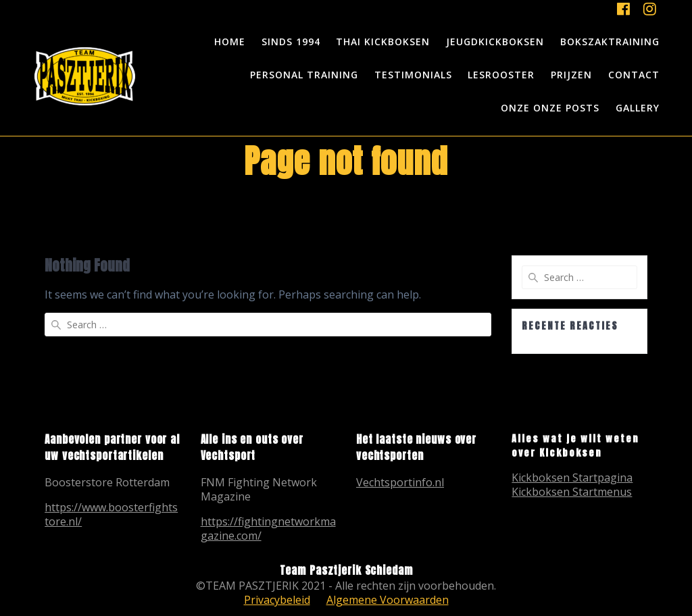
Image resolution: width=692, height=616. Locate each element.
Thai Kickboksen (383, 42)
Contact (634, 75)
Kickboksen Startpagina (572, 478)
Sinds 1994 (291, 42)
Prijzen (571, 75)
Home (230, 42)
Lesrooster (501, 75)
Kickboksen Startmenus (572, 492)
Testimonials (413, 75)
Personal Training (304, 75)
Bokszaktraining (610, 42)
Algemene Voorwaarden (388, 600)
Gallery (638, 108)
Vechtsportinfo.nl (400, 482)
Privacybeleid (277, 600)
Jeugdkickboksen (495, 42)
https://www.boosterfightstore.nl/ (111, 514)
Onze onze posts (550, 108)
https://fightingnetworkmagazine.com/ (268, 529)
